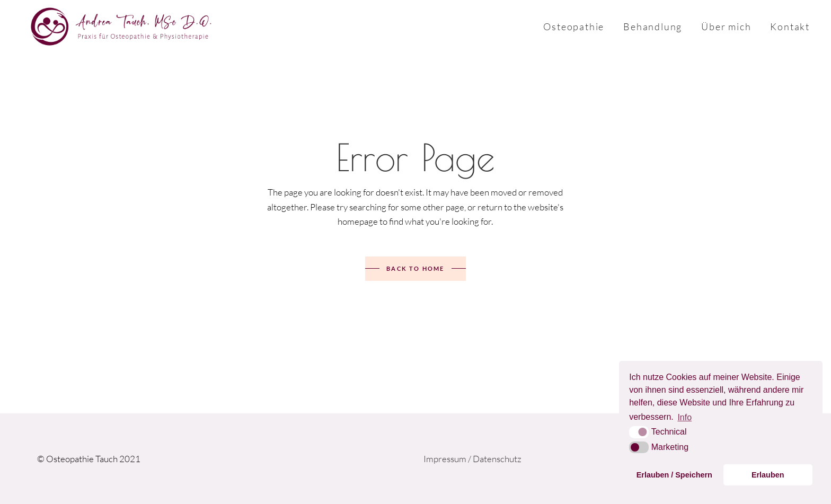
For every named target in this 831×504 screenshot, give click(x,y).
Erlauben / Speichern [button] (674, 475)
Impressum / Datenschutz (472, 459)
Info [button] (684, 417)
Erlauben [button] (768, 475)
